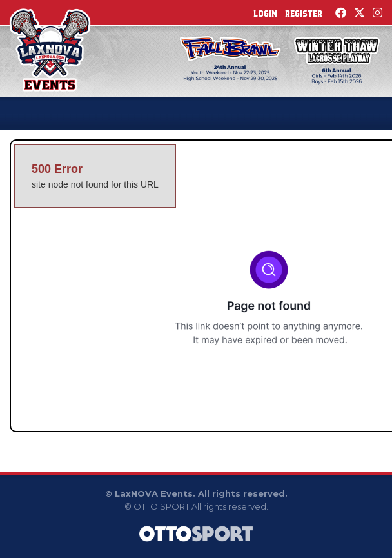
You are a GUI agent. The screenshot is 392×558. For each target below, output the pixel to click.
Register (304, 14)
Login (265, 14)
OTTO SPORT (162, 506)
